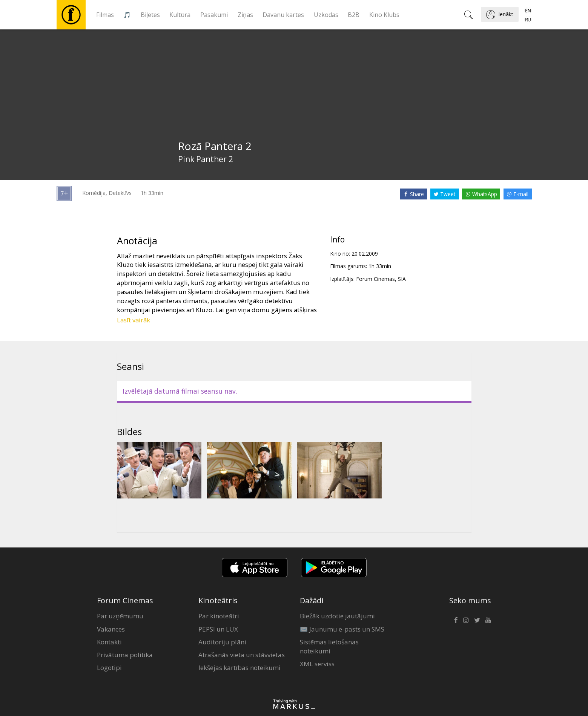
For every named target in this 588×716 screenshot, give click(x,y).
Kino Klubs (384, 15)
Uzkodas (326, 15)
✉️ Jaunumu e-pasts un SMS (342, 629)
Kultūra (180, 15)
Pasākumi (214, 15)
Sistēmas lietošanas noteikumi (329, 646)
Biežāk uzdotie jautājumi (337, 616)
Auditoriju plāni (222, 642)
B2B (354, 15)
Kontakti (109, 642)
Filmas (105, 15)
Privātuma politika (125, 655)
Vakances (111, 629)
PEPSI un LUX (218, 629)
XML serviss (317, 664)
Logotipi (109, 668)
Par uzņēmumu (120, 616)
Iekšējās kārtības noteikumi (239, 668)
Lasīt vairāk (134, 320)
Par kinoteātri (219, 616)
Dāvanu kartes (283, 15)
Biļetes (150, 15)
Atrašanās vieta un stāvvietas (242, 655)
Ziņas (245, 15)
